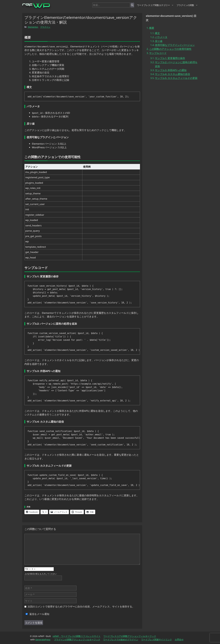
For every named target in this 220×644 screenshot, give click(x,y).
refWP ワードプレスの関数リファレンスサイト (77, 636)
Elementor (33, 27)
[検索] (132, 5)
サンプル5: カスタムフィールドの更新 (176, 78)
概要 (152, 28)
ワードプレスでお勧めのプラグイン (121, 639)
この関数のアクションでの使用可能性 (170, 49)
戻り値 (159, 41)
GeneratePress (43, 639)
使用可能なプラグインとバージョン (175, 45)
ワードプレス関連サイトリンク (157, 639)
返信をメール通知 (37, 614)
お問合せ (179, 639)
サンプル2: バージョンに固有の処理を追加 (176, 64)
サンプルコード (158, 53)
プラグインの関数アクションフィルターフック (77, 639)
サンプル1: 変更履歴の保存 (170, 58)
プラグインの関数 (187, 5)
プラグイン (45, 27)
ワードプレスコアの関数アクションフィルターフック (130, 636)
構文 (157, 33)
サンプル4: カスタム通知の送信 (172, 74)
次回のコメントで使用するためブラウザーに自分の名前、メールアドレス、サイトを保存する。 (81, 606)
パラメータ (161, 37)
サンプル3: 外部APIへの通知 (171, 70)
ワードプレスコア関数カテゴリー (155, 5)
